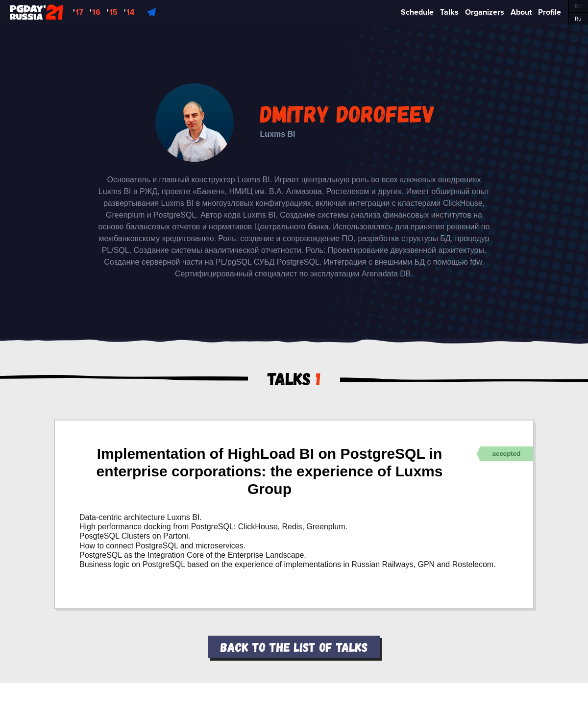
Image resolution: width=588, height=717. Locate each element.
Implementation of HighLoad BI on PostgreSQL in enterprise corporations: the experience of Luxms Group (270, 471)
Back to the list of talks (294, 647)
